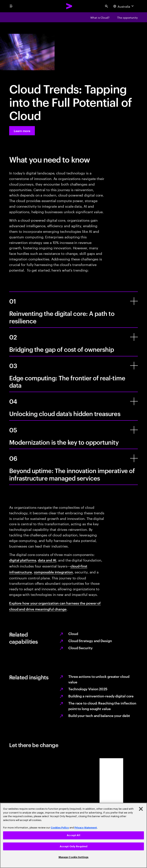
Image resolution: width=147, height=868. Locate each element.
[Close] (141, 809)
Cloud (73, 633)
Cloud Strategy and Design (90, 640)
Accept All (73, 835)
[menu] (11, 6)
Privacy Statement (86, 828)
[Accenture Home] (69, 6)
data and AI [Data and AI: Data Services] (47, 560)
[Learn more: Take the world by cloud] (22, 131)
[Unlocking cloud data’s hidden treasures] (134, 401)
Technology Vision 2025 (88, 689)
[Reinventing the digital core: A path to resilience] (134, 301)
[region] (73, 835)
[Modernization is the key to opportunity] (134, 430)
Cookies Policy (60, 828)
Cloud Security (80, 648)
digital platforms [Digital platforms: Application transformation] (23, 560)
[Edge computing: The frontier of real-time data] (134, 366)
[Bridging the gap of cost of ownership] (134, 337)
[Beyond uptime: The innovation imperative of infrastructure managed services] (134, 458)
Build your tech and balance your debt (99, 715)
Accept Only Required (74, 846)
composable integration (53, 572)
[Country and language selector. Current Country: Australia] (124, 6)
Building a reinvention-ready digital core (101, 696)
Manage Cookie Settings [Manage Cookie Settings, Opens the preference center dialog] (74, 857)
